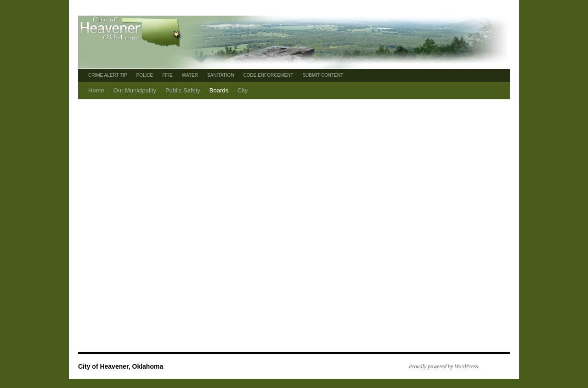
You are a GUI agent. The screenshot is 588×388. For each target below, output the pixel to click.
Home (96, 90)
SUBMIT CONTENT (323, 75)
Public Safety (183, 90)
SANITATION (221, 75)
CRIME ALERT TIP (107, 75)
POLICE (144, 75)
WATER (190, 75)
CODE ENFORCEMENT (268, 75)
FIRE (167, 75)
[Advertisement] (299, 168)
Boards (219, 90)
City (243, 90)
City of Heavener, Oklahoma (121, 366)
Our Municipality (135, 90)
